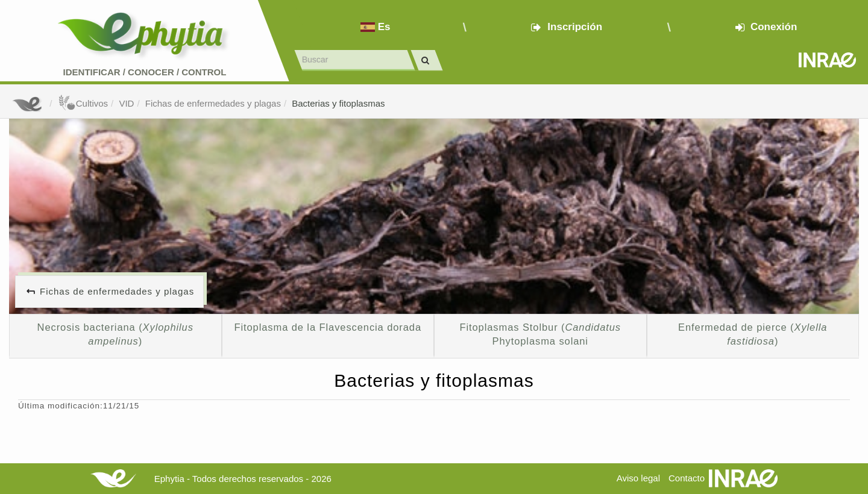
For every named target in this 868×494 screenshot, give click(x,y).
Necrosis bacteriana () (115, 334)
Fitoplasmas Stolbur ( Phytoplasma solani (540, 334)
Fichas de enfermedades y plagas (213, 103)
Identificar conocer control (145, 72)
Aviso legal (638, 478)
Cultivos (83, 103)
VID (126, 103)
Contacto (687, 478)
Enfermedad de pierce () (753, 334)
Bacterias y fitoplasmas (338, 103)
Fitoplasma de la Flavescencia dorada (328, 327)
